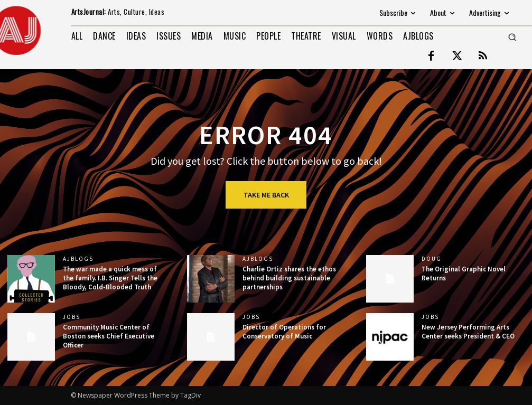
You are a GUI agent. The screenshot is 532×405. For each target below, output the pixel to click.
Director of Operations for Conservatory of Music (284, 332)
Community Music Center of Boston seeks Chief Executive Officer (109, 336)
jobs (72, 317)
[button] (512, 37)
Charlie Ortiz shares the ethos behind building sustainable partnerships (289, 278)
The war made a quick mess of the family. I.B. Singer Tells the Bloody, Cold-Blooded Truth (110, 278)
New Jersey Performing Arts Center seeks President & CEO (468, 332)
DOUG (432, 259)
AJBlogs (78, 259)
